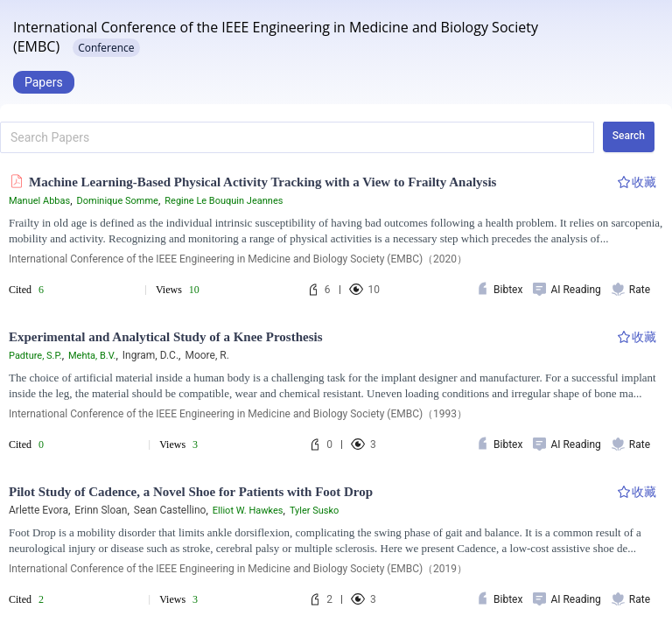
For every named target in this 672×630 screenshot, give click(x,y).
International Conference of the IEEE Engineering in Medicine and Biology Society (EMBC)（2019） (238, 569)
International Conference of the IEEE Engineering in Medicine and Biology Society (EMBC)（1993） (238, 414)
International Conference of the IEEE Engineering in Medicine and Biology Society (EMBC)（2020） (238, 259)
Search (629, 136)
